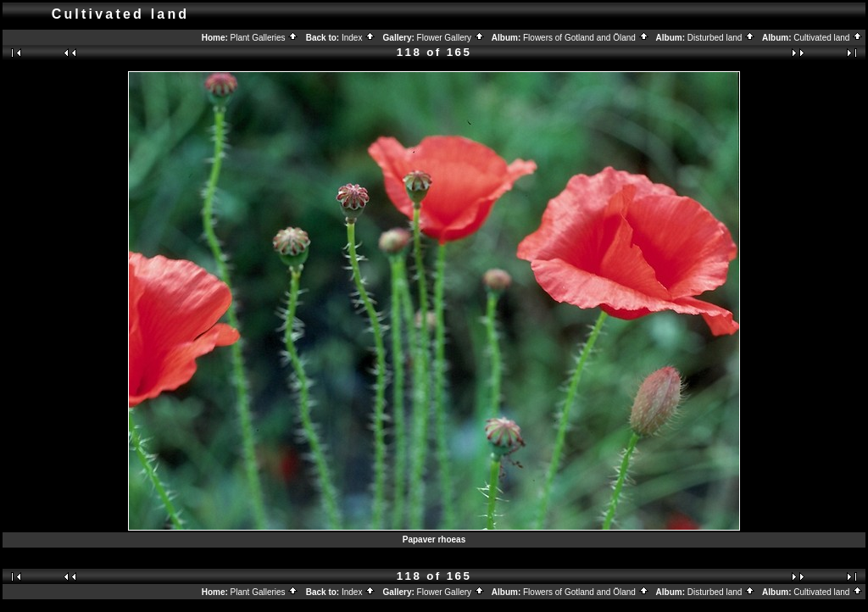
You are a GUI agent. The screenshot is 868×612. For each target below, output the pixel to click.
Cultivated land (828, 38)
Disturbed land (721, 38)
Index (359, 38)
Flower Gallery (451, 38)
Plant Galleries (265, 38)
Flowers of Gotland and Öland (586, 38)
